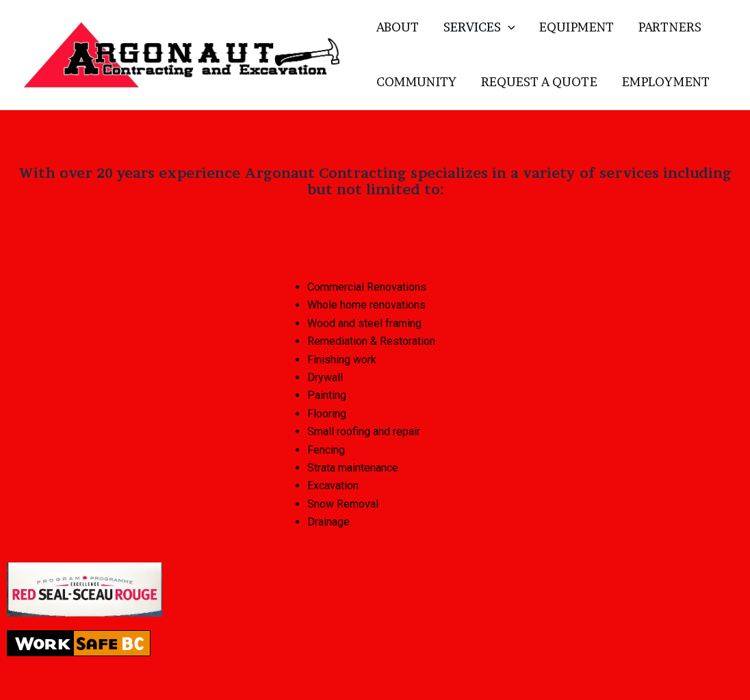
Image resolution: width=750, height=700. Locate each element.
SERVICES (479, 27)
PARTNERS (670, 27)
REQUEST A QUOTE (539, 82)
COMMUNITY (416, 82)
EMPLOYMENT (666, 82)
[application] (508, 27)
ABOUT (398, 27)
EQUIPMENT (577, 27)
